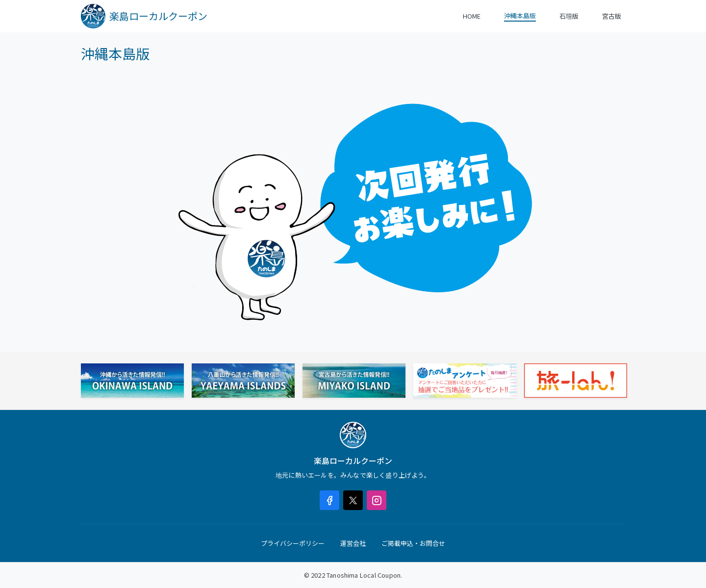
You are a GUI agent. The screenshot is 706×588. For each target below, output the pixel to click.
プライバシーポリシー (293, 543)
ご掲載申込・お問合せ (413, 543)
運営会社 (353, 543)
